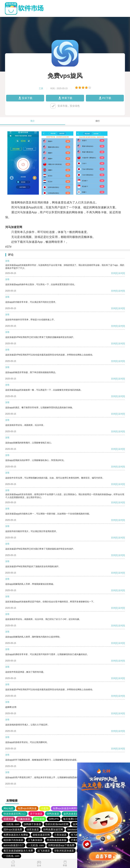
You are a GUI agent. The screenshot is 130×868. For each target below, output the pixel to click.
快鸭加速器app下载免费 (61, 845)
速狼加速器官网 (41, 835)
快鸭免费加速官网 (53, 829)
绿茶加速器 (33, 829)
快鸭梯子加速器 (32, 824)
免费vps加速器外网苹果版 (67, 808)
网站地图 (8, 808)
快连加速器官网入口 (15, 814)
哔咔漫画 (39, 819)
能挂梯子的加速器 (13, 840)
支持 (113, 273)
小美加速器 (60, 835)
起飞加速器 (44, 851)
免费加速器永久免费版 (16, 835)
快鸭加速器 (53, 814)
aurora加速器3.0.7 (14, 845)
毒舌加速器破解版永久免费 (18, 851)
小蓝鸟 (45, 808)
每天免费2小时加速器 (75, 819)
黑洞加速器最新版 (57, 840)
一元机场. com (11, 824)
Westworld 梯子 (76, 829)
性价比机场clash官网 (57, 824)
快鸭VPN (54, 819)
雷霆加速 (8, 819)
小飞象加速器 (35, 840)
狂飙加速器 (24, 819)
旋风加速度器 (71, 814)
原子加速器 (36, 814)
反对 (120, 273)
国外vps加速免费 (13, 829)
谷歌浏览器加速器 (64, 851)
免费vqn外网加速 (27, 808)
